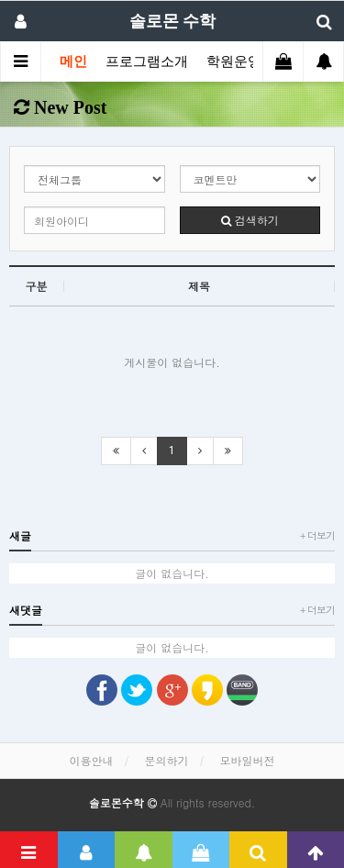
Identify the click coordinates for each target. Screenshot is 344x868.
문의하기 (167, 760)
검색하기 (250, 220)
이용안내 (91, 760)
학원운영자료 (248, 61)
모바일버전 (248, 760)
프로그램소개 (147, 61)
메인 (73, 61)
